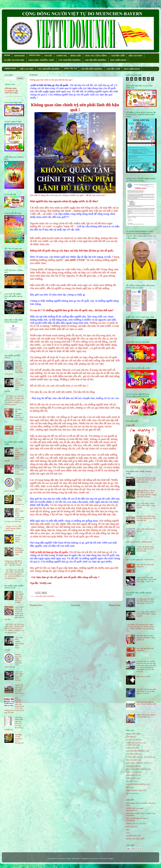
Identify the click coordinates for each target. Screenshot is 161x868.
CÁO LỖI (130, 425)
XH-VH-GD (130, 793)
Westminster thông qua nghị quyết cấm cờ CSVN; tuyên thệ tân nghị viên (146, 480)
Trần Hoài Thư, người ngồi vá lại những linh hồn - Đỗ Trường (19, 597)
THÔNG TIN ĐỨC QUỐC (135, 839)
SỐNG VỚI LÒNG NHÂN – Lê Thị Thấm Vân (146, 716)
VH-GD (129, 787)
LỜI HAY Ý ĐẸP (132, 766)
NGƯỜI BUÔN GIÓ (133, 836)
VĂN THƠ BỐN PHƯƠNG (70, 60)
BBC (128, 830)
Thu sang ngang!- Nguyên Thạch (18, 538)
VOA (128, 833)
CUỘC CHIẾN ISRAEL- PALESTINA (140, 757)
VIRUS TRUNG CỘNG (134, 790)
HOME (7, 55)
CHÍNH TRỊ (61, 56)
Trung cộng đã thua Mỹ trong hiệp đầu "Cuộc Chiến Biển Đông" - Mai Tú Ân (146, 579)
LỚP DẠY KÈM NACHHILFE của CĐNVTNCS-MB (11, 91)
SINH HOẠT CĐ (132, 775)
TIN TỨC (48, 56)
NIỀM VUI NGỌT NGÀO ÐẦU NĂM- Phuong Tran (19, 470)
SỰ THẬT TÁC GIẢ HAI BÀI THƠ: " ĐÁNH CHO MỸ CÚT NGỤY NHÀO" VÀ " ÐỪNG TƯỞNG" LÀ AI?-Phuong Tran (14, 400)
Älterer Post (115, 605)
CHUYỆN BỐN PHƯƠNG (96, 60)
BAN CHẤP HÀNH (118, 60)
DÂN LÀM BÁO (132, 827)
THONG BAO (35, 55)
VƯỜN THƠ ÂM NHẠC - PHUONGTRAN (135, 809)
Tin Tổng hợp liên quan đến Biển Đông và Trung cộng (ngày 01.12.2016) (146, 691)
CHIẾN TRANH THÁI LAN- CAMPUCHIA (136, 744)
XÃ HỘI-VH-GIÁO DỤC (14, 60)
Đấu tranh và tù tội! (143, 676)
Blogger (111, 858)
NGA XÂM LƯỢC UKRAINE (137, 769)
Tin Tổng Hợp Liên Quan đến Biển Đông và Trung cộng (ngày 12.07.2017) (145, 601)
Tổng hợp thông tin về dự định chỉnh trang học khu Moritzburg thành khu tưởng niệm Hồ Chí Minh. (146, 494)
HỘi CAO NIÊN (132, 760)
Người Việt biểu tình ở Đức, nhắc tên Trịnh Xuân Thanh (19, 689)
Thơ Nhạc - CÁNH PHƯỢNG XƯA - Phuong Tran (19, 500)
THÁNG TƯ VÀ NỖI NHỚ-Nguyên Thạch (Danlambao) (13, 528)
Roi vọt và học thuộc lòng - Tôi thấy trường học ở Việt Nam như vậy (146, 518)
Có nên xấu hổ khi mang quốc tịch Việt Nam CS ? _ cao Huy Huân (146, 549)
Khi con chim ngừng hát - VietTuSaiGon (140, 560)
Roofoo (96, 858)
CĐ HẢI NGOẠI (132, 740)
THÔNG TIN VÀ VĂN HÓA (136, 824)
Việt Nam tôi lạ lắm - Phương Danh (139, 542)
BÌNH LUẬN (76, 56)
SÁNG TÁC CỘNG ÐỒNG (96, 56)
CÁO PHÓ (130, 737)
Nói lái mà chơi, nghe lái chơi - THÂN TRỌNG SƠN (146, 703)
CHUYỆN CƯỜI (118, 56)
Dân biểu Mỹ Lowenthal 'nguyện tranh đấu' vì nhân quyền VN (146, 638)
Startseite (76, 605)
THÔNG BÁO (10, 69)
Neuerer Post (36, 605)
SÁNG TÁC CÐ (70, 69)
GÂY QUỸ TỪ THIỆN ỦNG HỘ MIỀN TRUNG (19, 676)
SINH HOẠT (20, 56)
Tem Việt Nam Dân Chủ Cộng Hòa (19, 430)
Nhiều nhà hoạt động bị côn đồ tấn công (19, 551)
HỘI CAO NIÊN (135, 56)
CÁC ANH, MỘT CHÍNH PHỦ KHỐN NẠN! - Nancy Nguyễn (146, 505)
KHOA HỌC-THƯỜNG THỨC (41, 60)
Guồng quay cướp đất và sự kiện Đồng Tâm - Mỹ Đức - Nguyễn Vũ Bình (13, 563)
